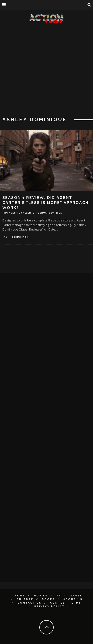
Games (76, 596)
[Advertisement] (45, 71)
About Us (73, 599)
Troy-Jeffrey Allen (17, 213)
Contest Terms (66, 603)
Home (20, 596)
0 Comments (20, 237)
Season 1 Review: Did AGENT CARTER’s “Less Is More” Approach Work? (45, 203)
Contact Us (30, 603)
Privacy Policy (49, 606)
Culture (25, 599)
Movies (41, 596)
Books (48, 599)
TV (6, 237)
